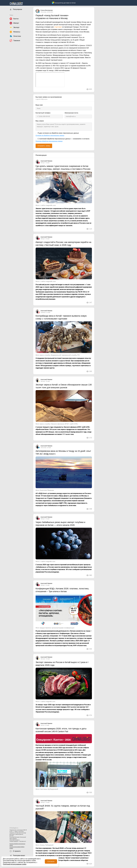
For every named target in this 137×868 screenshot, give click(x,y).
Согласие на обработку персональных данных (50, 135)
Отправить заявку (44, 146)
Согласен (51, 861)
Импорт (43, 163)
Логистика (43, 12)
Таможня (43, 312)
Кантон (43, 725)
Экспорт (43, 381)
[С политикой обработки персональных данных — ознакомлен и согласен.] (36, 139)
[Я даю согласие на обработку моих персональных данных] (36, 133)
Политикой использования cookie (15, 864)
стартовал (58, 27)
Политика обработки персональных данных (17, 845)
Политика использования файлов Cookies (17, 848)
